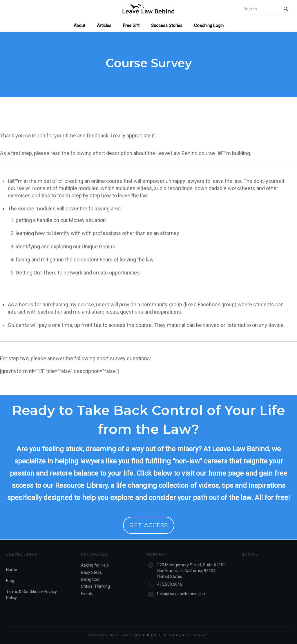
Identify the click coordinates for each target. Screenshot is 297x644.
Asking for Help (95, 565)
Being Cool (91, 579)
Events (87, 594)
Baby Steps (91, 572)
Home (12, 570)
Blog (10, 581)
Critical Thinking (95, 586)
